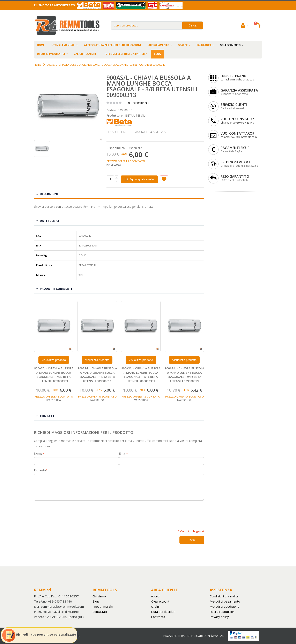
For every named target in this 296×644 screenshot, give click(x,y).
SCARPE (183, 45)
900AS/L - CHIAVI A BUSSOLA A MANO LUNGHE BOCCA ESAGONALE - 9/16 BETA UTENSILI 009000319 (184, 375)
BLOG (157, 54)
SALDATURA (204, 45)
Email (123, 454)
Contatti (48, 416)
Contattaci (100, 612)
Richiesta (40, 470)
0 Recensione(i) (138, 103)
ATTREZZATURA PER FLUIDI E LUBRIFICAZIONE (113, 45)
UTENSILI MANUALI (63, 45)
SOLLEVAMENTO (230, 45)
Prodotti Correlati (56, 289)
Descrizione (49, 194)
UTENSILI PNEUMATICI (51, 54)
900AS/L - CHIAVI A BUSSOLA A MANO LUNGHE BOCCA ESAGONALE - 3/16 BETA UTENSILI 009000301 (141, 375)
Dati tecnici (49, 221)
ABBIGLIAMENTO (159, 45)
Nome (38, 454)
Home (38, 65)
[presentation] (65, 513)
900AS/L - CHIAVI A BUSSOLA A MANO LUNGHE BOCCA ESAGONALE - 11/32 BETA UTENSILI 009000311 (97, 375)
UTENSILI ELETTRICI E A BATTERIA (126, 54)
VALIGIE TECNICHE (85, 54)
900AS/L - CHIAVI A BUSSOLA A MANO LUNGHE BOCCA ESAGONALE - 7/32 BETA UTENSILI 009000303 (54, 375)
